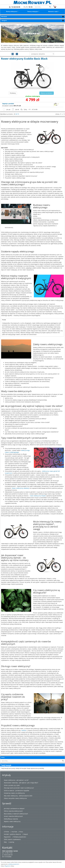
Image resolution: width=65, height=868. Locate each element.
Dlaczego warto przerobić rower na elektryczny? (19, 788)
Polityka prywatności (20, 837)
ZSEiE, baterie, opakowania (12, 839)
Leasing (12, 842)
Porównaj (13, 93)
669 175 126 (17, 106)
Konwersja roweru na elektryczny (14, 793)
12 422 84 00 (16, 7)
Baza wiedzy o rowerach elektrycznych (16, 814)
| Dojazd (25, 834)
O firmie (6, 832)
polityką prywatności (14, 864)
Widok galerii (17, 54)
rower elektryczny (15, 821)
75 (18, 114)
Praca (21, 832)
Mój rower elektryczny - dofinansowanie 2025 (18, 796)
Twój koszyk (6, 765)
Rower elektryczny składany (21, 488)
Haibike (24, 730)
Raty (5, 842)
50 (16, 114)
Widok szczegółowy (13, 54)
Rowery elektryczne (12, 11)
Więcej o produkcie (47, 93)
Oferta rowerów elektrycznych (13, 811)
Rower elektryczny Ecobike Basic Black (24, 59)
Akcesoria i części (54, 11)
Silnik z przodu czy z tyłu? (12, 785)
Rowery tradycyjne (33, 11)
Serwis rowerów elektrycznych (13, 816)
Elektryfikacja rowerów (11, 819)
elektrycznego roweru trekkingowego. (17, 451)
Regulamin (7, 837)
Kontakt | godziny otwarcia (12, 834)
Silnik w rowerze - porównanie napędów (17, 791)
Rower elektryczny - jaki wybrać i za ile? (16, 780)
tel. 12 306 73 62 (7, 853)
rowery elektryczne (21, 798)
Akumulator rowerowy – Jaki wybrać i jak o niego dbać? (21, 783)
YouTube (14, 832)
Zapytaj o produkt (8, 104)
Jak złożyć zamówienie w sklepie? (14, 808)
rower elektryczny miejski (38, 496)
